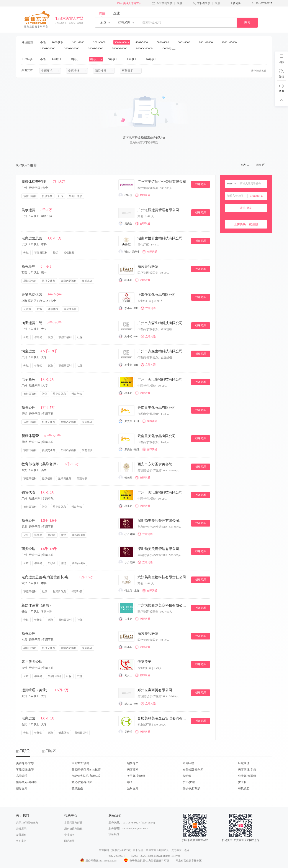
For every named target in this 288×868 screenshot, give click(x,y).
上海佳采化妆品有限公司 (157, 295)
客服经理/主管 (25, 769)
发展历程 (21, 835)
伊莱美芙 (144, 662)
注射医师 (133, 788)
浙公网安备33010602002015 (98, 861)
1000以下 (59, 42)
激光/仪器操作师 (82, 782)
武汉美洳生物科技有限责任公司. (162, 577)
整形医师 (22, 788)
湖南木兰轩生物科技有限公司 (160, 238)
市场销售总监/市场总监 (86, 776)
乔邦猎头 (164, 850)
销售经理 (188, 763)
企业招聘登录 (164, 3)
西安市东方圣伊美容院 (155, 464)
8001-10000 (207, 42)
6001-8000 (185, 42)
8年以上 (133, 59)
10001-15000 (231, 42)
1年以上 (58, 59)
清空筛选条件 (259, 71)
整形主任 (77, 788)
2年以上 (77, 59)
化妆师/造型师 (247, 776)
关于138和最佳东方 (27, 823)
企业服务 (69, 835)
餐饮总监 (244, 788)
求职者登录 (204, 3)
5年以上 (115, 59)
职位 (102, 13)
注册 (179, 3)
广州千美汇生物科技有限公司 (160, 379)
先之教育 (177, 850)
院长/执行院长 (191, 788)
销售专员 (133, 763)
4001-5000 (143, 42)
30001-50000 (97, 48)
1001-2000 (80, 42)
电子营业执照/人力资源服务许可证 (146, 861)
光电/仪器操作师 (193, 769)
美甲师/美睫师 (136, 776)
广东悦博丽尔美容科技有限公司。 (162, 605)
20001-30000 (73, 48)
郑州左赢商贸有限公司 (155, 690)
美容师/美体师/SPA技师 (86, 769)
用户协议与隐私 (73, 829)
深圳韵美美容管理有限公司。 (160, 521)
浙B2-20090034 (116, 856)
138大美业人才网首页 (129, 3)
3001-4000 (122, 42)
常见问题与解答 (73, 823)
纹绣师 (187, 776)
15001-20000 (49, 48)
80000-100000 (146, 48)
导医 (130, 782)
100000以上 (170, 48)
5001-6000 (164, 42)
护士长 (242, 782)
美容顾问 (133, 769)
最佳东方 (151, 850)
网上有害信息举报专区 (189, 861)
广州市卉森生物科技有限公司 (160, 323)
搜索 (247, 23)
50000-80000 (121, 48)
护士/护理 (189, 782)
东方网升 (104, 850)
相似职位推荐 (26, 165)
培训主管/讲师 (80, 763)
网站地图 (69, 841)
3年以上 (96, 59)
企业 (116, 13)
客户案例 (21, 841)
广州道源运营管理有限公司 (158, 210)
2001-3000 (101, 42)
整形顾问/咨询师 (26, 782)
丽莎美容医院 (148, 266)
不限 (43, 42)
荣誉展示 (21, 829)
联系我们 (114, 834)
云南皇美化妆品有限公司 (157, 408)
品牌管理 (22, 776)
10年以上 (153, 59)
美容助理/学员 (247, 769)
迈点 (187, 850)
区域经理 (244, 763)
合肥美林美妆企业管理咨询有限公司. (162, 718)
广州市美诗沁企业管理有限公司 (162, 182)
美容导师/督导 (25, 763)
